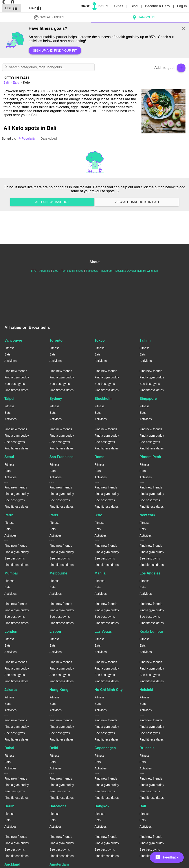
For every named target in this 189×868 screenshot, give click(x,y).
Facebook (92, 271)
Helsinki (146, 690)
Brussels (147, 748)
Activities (10, 361)
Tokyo (100, 340)
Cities (119, 6)
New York (147, 515)
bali (6, 82)
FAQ (34, 271)
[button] (167, 857)
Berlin (9, 806)
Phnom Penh (150, 457)
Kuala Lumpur (151, 631)
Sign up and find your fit (55, 51)
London (11, 631)
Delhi (54, 748)
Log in (182, 6)
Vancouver (13, 340)
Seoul (9, 457)
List (11, 8)
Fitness (9, 348)
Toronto (56, 340)
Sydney (56, 399)
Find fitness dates (17, 390)
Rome (99, 457)
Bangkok (102, 806)
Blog (135, 6)
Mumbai (11, 573)
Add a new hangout (52, 202)
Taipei (9, 399)
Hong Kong (59, 690)
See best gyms (15, 384)
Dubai (9, 748)
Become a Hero (158, 6)
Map (36, 8)
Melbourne (58, 573)
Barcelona (58, 806)
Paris (54, 515)
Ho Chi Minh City (109, 690)
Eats (16, 82)
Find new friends (16, 371)
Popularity (27, 138)
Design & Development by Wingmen (137, 271)
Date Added (49, 138)
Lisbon (55, 631)
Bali (143, 806)
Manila (100, 573)
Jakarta (11, 690)
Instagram (106, 271)
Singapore (148, 399)
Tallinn (145, 340)
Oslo (99, 515)
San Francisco (61, 457)
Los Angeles (150, 573)
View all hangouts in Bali (137, 202)
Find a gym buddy (17, 377)
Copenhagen (105, 748)
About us (45, 271)
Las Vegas (103, 631)
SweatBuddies (49, 17)
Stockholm (104, 399)
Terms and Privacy (72, 271)
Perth (9, 515)
